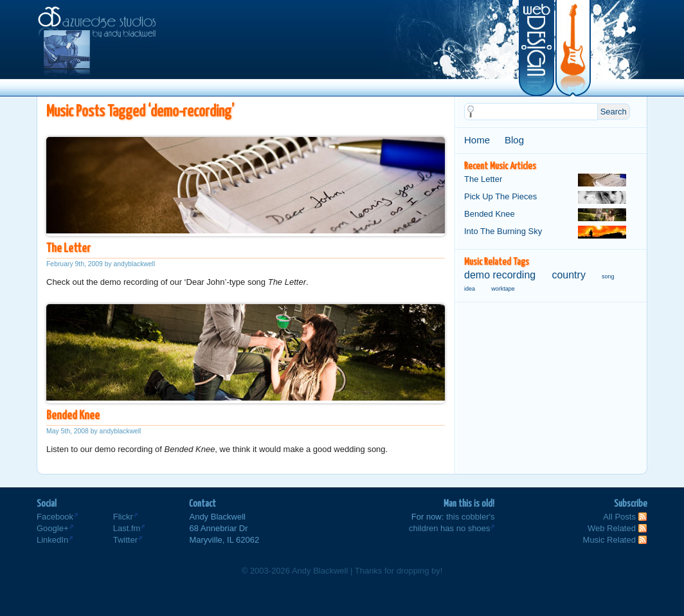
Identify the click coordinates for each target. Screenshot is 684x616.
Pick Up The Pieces (546, 197)
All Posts (619, 517)
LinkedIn (52, 540)
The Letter (68, 249)
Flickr (123, 517)
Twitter (125, 540)
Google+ (53, 528)
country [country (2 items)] (568, 275)
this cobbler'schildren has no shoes (452, 522)
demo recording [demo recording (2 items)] (500, 275)
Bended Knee (73, 416)
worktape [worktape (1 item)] (503, 289)
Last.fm (127, 528)
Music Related (609, 540)
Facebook (55, 517)
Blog (514, 140)
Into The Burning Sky (546, 232)
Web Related (612, 528)
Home (477, 140)
